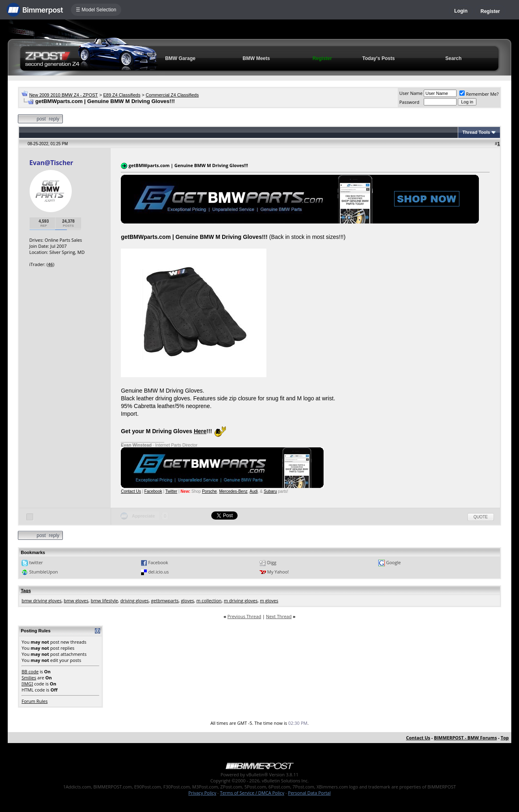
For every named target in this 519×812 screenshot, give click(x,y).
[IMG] (27, 684)
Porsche (209, 491)
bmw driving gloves (41, 600)
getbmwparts (165, 600)
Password (410, 102)
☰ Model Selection (96, 10)
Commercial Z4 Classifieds (172, 95)
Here (200, 431)
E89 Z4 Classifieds (122, 95)
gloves (187, 600)
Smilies (29, 678)
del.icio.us (158, 572)
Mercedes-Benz (233, 491)
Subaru (270, 491)
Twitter (171, 491)
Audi (253, 491)
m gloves (269, 600)
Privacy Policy (203, 793)
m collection (209, 600)
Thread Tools (476, 132)
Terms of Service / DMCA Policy (252, 793)
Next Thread (279, 616)
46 (50, 264)
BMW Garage (180, 58)
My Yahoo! (278, 572)
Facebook (153, 491)
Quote (481, 517)
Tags (26, 591)
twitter (36, 562)
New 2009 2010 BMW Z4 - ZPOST (63, 95)
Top (505, 738)
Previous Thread (244, 616)
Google (393, 562)
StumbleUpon (44, 572)
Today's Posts (379, 58)
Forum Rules (34, 701)
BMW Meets (256, 58)
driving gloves (135, 600)
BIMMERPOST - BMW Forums (465, 738)
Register (490, 11)
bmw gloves (76, 600)
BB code (30, 671)
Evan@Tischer (51, 163)
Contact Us (131, 491)
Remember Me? (479, 94)
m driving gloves (241, 600)
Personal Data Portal (309, 793)
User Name (411, 93)
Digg (272, 562)
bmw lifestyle (104, 600)
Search (453, 58)
